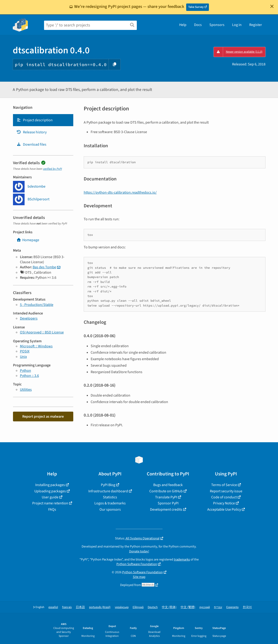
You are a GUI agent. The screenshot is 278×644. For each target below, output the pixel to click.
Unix (23, 357)
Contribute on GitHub (166, 491)
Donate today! (139, 551)
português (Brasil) (100, 607)
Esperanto (232, 607)
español (53, 607)
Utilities (26, 390)
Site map (139, 577)
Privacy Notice (224, 503)
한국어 (247, 607)
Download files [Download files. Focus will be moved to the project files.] (31, 144)
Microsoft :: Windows (36, 346)
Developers (29, 318)
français (67, 607)
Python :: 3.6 (29, 376)
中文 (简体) (169, 607)
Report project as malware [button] (43, 417)
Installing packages (50, 485)
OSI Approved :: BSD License (42, 332)
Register (256, 25)
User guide (50, 497)
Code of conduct (224, 497)
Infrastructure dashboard (108, 491)
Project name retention (50, 503)
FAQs (52, 509)
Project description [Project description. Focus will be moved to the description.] (35, 120)
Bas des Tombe (44, 267)
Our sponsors (110, 509)
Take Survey (196, 7)
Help (183, 25)
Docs (198, 25)
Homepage (28, 240)
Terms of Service (224, 485)
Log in (237, 25)
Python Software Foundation (137, 564)
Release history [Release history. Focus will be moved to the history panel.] (32, 132)
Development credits (166, 509)
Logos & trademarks (110, 503)
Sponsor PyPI (168, 503)
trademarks (182, 559)
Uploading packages (50, 491)
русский (205, 607)
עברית (218, 607)
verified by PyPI (53, 169)
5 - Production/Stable (37, 305)
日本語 (80, 607)
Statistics (110, 497)
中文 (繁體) (188, 607)
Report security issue (226, 491)
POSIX (25, 351)
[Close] (272, 6)
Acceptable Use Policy (224, 509)
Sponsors (217, 25)
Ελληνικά (138, 607)
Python (26, 371)
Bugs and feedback (168, 485)
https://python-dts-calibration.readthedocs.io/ (120, 192)
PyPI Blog (108, 485)
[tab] (43, 120)
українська (122, 607)
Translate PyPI (166, 497)
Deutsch (153, 607)
